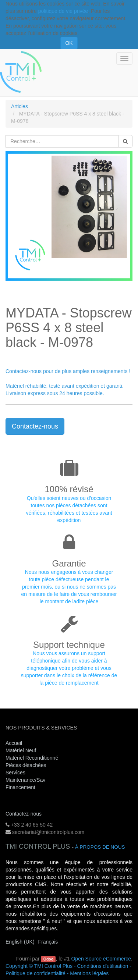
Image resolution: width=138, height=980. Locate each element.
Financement (20, 787)
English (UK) (20, 942)
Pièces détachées (26, 765)
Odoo (48, 959)
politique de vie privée (63, 11)
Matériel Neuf (21, 750)
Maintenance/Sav (25, 780)
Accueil (14, 743)
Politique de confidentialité (36, 973)
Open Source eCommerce (101, 959)
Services (16, 773)
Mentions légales (89, 973)
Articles (20, 106)
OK (69, 43)
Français (48, 942)
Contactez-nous (35, 426)
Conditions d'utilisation (102, 966)
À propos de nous (100, 847)
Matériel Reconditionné (32, 758)
